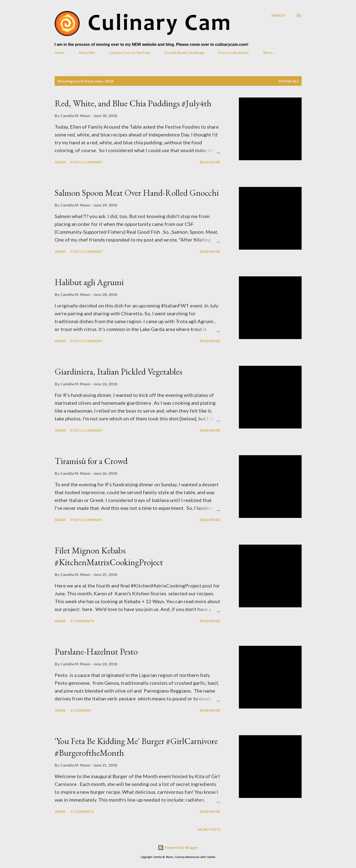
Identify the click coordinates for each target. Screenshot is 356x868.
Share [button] (60, 162)
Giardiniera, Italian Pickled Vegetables (118, 372)
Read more (210, 162)
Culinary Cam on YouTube (130, 53)
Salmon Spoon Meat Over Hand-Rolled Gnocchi (137, 193)
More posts (209, 829)
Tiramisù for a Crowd (91, 461)
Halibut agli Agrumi (89, 282)
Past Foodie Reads (234, 53)
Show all (289, 81)
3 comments (82, 812)
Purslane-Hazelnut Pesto (96, 652)
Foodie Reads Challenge (184, 53)
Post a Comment (86, 162)
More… (269, 53)
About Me (87, 53)
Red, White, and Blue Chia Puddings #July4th (133, 103)
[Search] (278, 15)
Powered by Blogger (178, 848)
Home (60, 53)
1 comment (81, 710)
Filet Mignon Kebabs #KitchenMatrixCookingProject (109, 556)
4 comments (82, 621)
